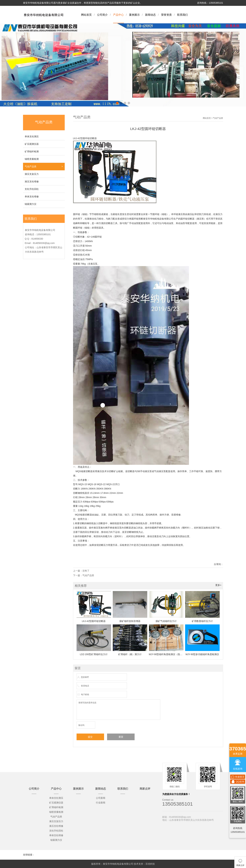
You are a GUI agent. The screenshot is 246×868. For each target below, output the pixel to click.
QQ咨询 (238, 782)
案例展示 (134, 15)
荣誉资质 (166, 15)
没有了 (86, 571)
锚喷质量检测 (32, 159)
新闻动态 (150, 15)
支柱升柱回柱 (32, 189)
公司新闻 (101, 798)
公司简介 (102, 15)
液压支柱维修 (32, 182)
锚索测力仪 (31, 204)
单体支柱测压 (32, 136)
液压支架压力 (32, 174)
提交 (90, 737)
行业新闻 (101, 803)
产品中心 (118, 15)
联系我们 (182, 15)
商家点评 (145, 789)
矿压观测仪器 (32, 144)
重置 (121, 737)
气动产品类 (31, 166)
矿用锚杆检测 (32, 151)
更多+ (218, 585)
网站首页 (86, 15)
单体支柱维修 (32, 197)
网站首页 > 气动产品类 (213, 118)
